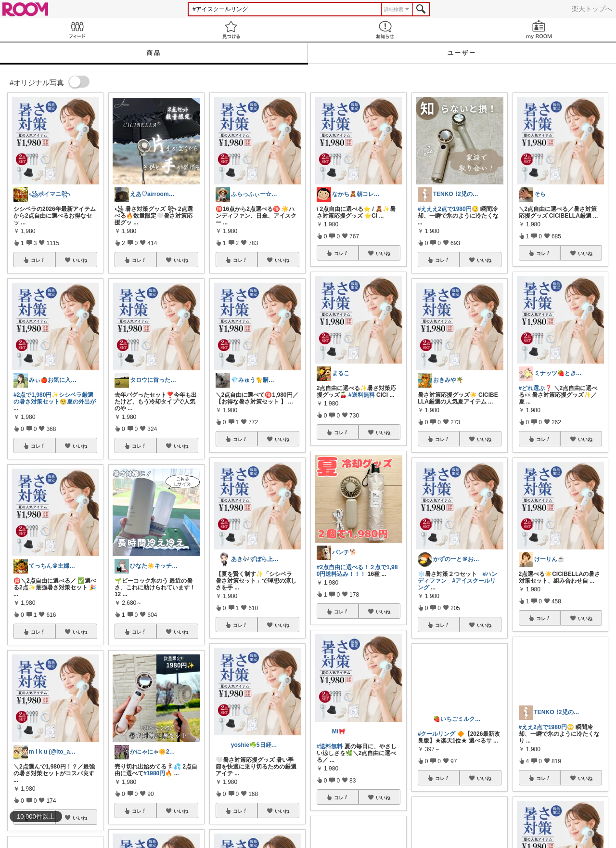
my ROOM (539, 30)
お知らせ (385, 30)
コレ (38, 260)
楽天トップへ (592, 9)
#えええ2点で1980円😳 (448, 209)
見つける (231, 30)
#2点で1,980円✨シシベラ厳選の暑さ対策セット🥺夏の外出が (55, 398)
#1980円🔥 (158, 773)
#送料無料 (362, 395)
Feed (77, 30)
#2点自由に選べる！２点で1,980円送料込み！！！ (357, 571)
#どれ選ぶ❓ (536, 388)
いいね (80, 260)
